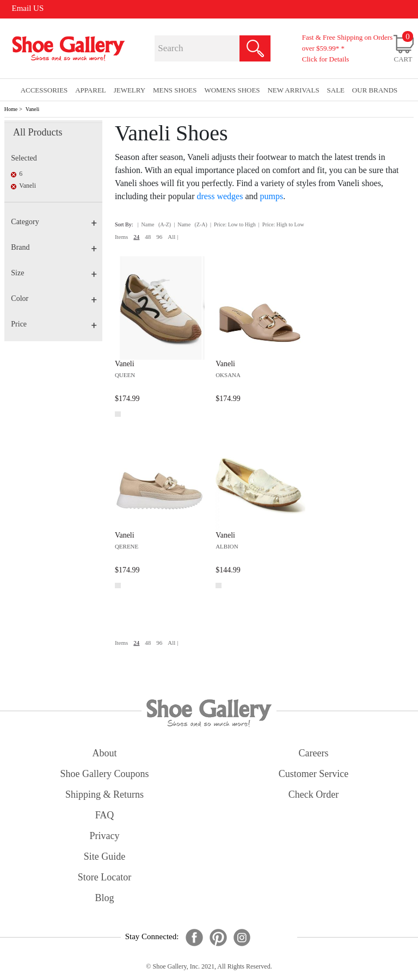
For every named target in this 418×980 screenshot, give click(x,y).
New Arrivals (293, 90)
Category (54, 222)
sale (336, 90)
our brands (375, 90)
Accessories (44, 90)
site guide (105, 856)
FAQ (105, 815)
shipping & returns (104, 794)
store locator (104, 877)
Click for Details (326, 59)
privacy (105, 836)
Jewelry (130, 90)
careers (314, 753)
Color (54, 298)
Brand (54, 247)
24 (136, 237)
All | (173, 237)
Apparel (91, 90)
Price (54, 324)
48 (148, 237)
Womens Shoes (232, 90)
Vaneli (33, 109)
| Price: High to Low (281, 224)
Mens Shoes (175, 90)
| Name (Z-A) (190, 224)
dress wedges (220, 196)
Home (11, 109)
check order (313, 794)
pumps (272, 196)
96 (159, 237)
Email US (28, 8)
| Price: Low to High (233, 224)
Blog (104, 898)
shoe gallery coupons (105, 774)
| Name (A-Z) (155, 224)
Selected (24, 158)
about (105, 753)
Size (54, 273)
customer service (313, 774)
